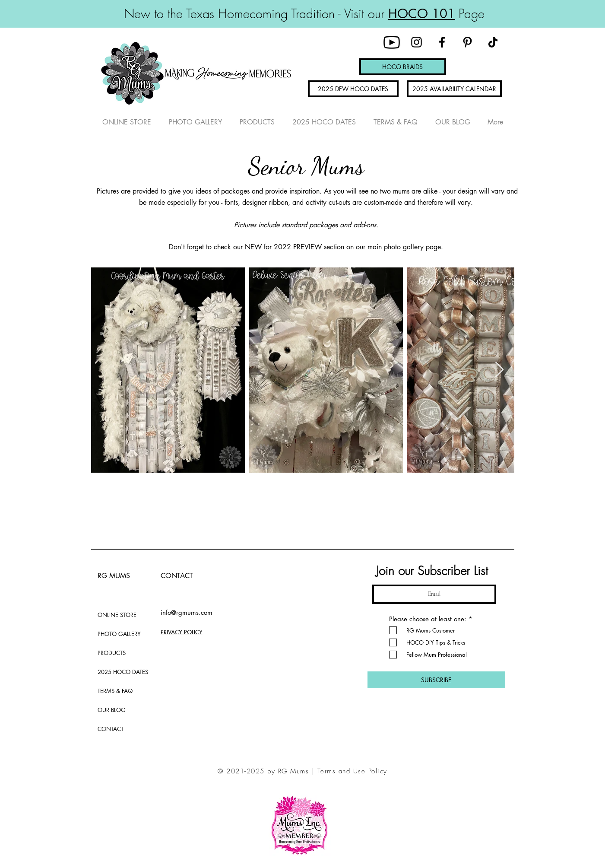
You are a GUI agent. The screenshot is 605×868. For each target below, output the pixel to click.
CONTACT (111, 729)
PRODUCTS (112, 653)
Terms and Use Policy (352, 771)
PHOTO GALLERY (119, 634)
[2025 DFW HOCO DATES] (353, 89)
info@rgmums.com (187, 612)
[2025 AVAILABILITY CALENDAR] (454, 89)
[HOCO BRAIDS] (403, 67)
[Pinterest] (467, 42)
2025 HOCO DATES (119, 672)
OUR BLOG (112, 710)
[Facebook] (442, 42)
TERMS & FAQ (115, 691)
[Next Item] (499, 370)
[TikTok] (493, 42)
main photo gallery (396, 247)
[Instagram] (417, 42)
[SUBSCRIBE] (436, 680)
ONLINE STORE (117, 615)
